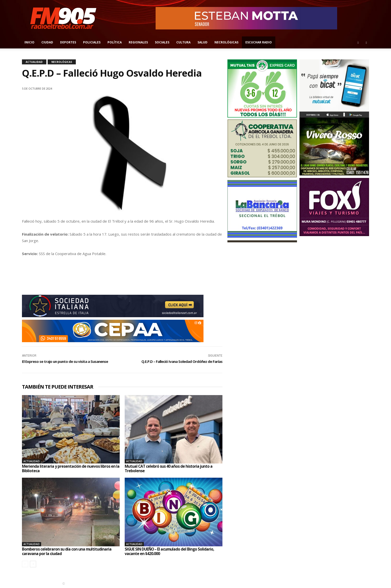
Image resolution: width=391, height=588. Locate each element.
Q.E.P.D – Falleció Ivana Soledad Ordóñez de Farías (182, 361)
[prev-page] (25, 564)
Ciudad (47, 42)
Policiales (92, 42)
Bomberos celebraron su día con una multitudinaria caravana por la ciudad (67, 551)
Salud (202, 42)
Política (115, 42)
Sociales (162, 42)
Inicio (29, 42)
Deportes (68, 42)
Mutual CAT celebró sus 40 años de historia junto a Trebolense (169, 468)
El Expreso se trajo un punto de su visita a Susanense (65, 361)
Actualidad (34, 62)
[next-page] (33, 564)
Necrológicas (226, 42)
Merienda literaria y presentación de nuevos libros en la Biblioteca (69, 468)
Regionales (138, 42)
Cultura (183, 42)
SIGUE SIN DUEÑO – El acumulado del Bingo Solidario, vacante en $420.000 (171, 551)
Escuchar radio (259, 42)
